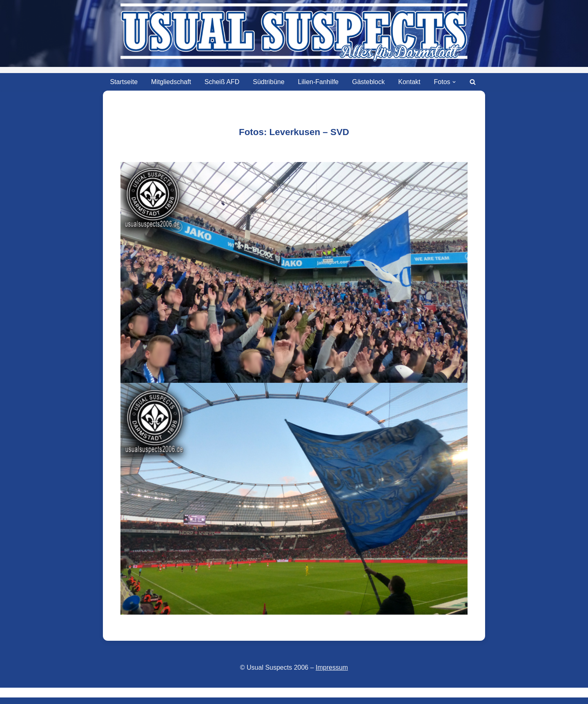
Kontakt (409, 82)
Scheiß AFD (222, 82)
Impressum (332, 667)
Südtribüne (268, 82)
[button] (454, 82)
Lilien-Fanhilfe (318, 82)
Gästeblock (368, 82)
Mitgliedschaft (171, 82)
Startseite (124, 82)
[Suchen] (473, 82)
